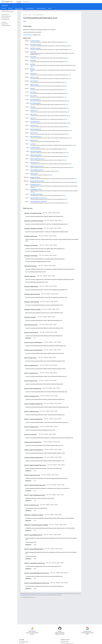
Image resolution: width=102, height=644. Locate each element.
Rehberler (11, 8)
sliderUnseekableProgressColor (37, 159)
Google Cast (26, 2)
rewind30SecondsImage (35, 48)
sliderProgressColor (35, 163)
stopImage (32, 88)
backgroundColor (34, 140)
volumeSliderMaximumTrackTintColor (38, 202)
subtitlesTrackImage (34, 85)
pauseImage (33, 64)
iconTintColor (33, 144)
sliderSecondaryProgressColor (37, 166)
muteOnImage (33, 60)
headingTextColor (34, 125)
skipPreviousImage (34, 77)
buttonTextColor (34, 96)
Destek (50, 8)
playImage (32, 69)
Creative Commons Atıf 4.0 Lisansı (44, 594)
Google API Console (65, 642)
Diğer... (67, 42)
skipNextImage (33, 74)
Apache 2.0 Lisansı (63, 594)
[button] (8, 18)
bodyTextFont (33, 107)
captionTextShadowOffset (36, 151)
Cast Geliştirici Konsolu (24, 642)
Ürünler (30, 15)
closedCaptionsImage (35, 41)
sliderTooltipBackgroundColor (37, 170)
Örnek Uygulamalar (30, 8)
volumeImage (33, 52)
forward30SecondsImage (35, 45)
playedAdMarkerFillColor (35, 185)
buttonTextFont (33, 92)
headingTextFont (34, 111)
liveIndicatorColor (34, 174)
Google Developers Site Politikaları (27, 595)
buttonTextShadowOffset (35, 103)
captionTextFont (33, 114)
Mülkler (25, 21)
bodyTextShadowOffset (35, 148)
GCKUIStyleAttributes (28, 35)
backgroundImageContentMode (37, 181)
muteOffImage (33, 57)
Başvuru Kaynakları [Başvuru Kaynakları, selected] (19, 8)
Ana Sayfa (5, 6)
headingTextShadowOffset (36, 155)
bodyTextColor (33, 118)
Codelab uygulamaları (41, 8)
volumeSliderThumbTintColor (36, 194)
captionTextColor (34, 133)
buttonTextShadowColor (35, 100)
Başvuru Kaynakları (40, 15)
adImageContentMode (35, 177)
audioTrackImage (34, 81)
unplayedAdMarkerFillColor (36, 189)
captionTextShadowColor (35, 137)
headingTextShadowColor (36, 129)
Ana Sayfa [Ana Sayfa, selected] (19, 2)
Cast (8, 2)
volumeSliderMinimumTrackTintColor (38, 198)
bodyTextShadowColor (35, 122)
